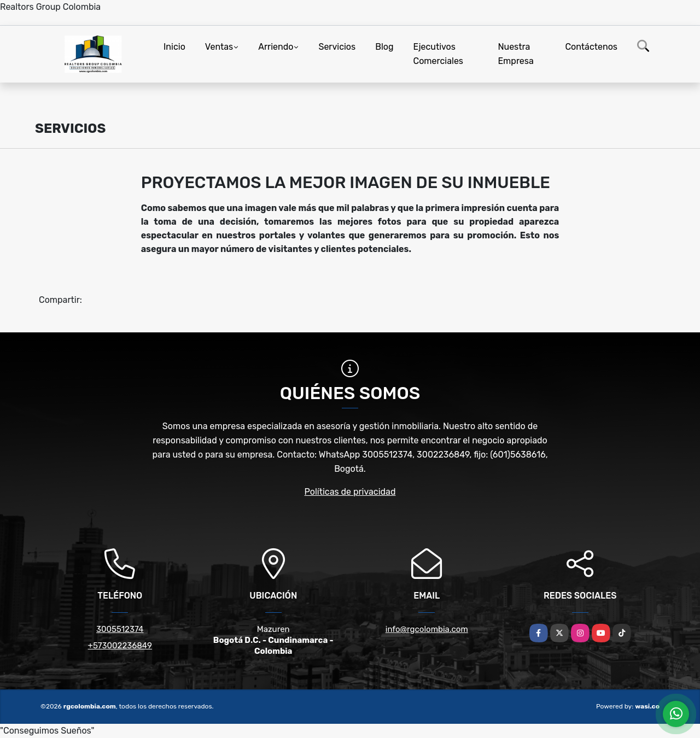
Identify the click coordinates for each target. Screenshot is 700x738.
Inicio (174, 47)
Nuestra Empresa (515, 54)
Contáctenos (591, 47)
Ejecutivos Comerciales (439, 54)
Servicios (337, 47)
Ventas (219, 47)
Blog (384, 47)
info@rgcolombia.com (427, 629)
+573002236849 (120, 646)
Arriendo (276, 47)
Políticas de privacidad (350, 492)
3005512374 (120, 629)
